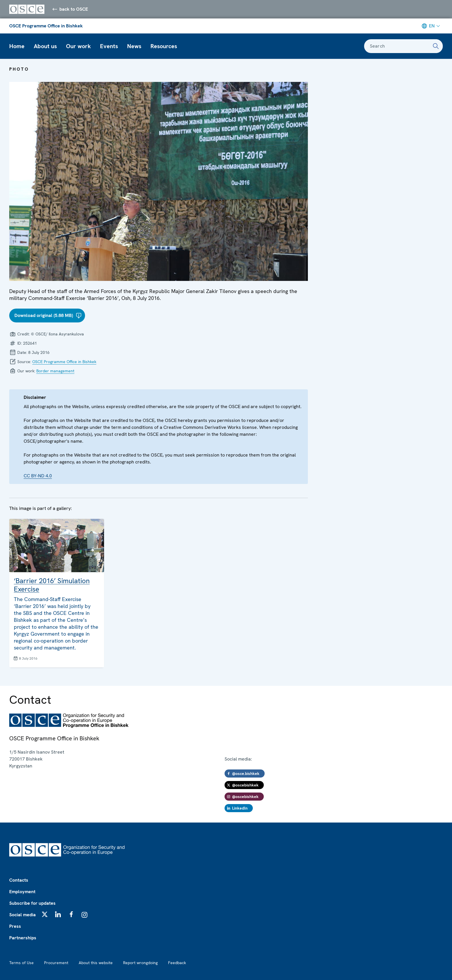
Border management (55, 371)
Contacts (19, 880)
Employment (22, 892)
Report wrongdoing (140, 963)
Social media (22, 915)
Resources (164, 46)
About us (45, 46)
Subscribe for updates (32, 903)
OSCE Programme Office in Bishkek (46, 26)
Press (15, 926)
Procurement (56, 963)
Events (109, 46)
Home (17, 46)
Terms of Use (21, 963)
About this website (96, 963)
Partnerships (23, 938)
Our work (78, 46)
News (134, 46)
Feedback (177, 963)
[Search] (436, 46)
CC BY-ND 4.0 (38, 476)
